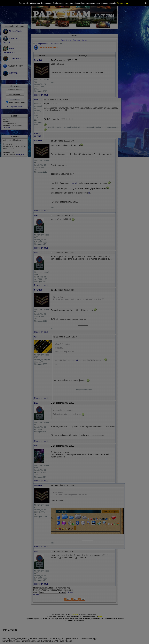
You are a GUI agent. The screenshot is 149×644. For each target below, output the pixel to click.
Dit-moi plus (122, 3)
